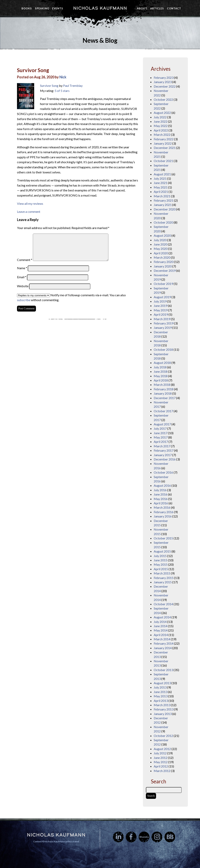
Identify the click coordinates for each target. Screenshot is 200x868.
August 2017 (162, 424)
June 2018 (161, 371)
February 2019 (164, 323)
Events (58, 8)
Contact (174, 8)
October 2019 (163, 284)
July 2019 (160, 301)
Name (22, 268)
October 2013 (163, 670)
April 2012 (161, 766)
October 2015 (163, 538)
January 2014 (163, 648)
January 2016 (163, 516)
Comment (25, 260)
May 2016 (161, 499)
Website (23, 286)
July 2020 (160, 240)
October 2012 (163, 736)
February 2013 (164, 709)
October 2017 (163, 411)
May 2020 (161, 249)
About (142, 8)
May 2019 (161, 310)
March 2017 (162, 446)
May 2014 (161, 630)
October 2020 (163, 222)
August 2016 (162, 485)
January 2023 (163, 82)
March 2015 (162, 573)
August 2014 (162, 617)
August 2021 (162, 174)
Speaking (42, 8)
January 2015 (163, 582)
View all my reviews (30, 203)
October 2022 (163, 99)
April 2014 (161, 635)
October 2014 (163, 604)
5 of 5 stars (62, 91)
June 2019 (161, 306)
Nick (63, 77)
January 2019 (163, 328)
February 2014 (164, 643)
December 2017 (165, 398)
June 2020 (161, 244)
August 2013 (162, 683)
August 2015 (162, 551)
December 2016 (165, 459)
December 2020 (165, 209)
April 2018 (161, 380)
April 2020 (161, 253)
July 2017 (160, 428)
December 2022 (165, 86)
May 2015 (161, 564)
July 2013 (160, 687)
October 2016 (163, 472)
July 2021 (160, 178)
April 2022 (161, 130)
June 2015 (161, 560)
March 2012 (162, 771)
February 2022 (164, 139)
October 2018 (163, 349)
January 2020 (163, 266)
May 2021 (161, 187)
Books (27, 8)
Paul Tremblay (73, 86)
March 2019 (162, 319)
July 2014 (160, 622)
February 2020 (164, 262)
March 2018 (162, 385)
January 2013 (163, 714)
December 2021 (165, 148)
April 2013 (161, 701)
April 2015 (161, 569)
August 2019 (162, 297)
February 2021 (164, 200)
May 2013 (161, 696)
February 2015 (164, 578)
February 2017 (164, 450)
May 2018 (161, 376)
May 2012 (161, 762)
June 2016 (161, 494)
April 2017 (161, 442)
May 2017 (161, 437)
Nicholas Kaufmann (100, 8)
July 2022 (160, 117)
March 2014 (162, 639)
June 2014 (161, 626)
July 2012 (160, 753)
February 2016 (164, 512)
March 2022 (162, 135)
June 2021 (161, 183)
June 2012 (161, 758)
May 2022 (161, 126)
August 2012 (162, 749)
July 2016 (160, 490)
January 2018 (163, 393)
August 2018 (162, 363)
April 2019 (161, 314)
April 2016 (161, 503)
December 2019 (165, 270)
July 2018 (160, 367)
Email (22, 277)
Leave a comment (29, 212)
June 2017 (161, 433)
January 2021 (163, 205)
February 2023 (164, 77)
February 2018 (164, 389)
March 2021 (162, 196)
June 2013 (161, 692)
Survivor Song (33, 70)
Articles (157, 8)
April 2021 (161, 192)
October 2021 (163, 161)
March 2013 (162, 705)
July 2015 (160, 556)
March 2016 (162, 507)
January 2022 (163, 143)
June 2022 (161, 121)
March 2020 (162, 257)
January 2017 (163, 455)
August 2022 (162, 113)
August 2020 (162, 235)
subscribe (24, 300)
